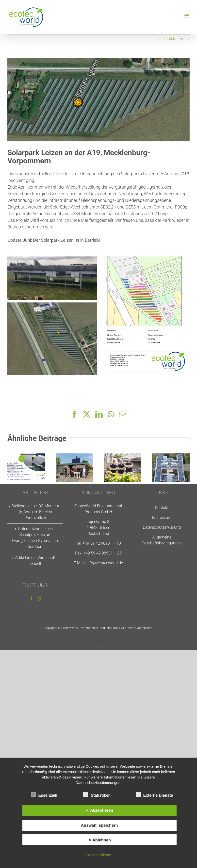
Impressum (162, 517)
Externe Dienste (155, 795)
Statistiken (97, 795)
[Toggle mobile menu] (187, 16)
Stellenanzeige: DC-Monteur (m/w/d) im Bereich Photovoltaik (35, 512)
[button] (11, 468)
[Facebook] (31, 599)
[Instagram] (39, 599)
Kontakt (162, 508)
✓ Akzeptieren (99, 810)
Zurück (169, 39)
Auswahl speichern (99, 825)
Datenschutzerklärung (162, 527)
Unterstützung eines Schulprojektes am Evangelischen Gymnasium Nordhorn (35, 538)
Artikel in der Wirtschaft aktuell (35, 561)
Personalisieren (98, 855)
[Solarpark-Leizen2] (98, 100)
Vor (183, 39)
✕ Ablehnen (99, 840)
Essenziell (44, 795)
